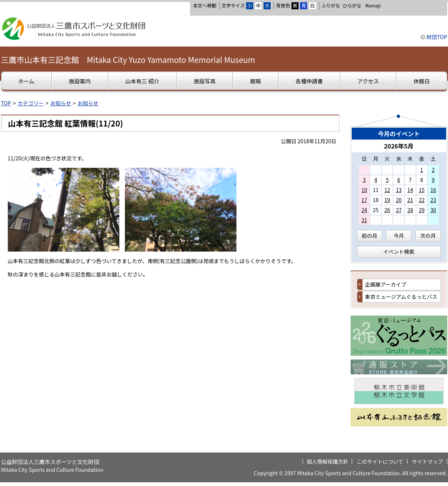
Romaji (373, 6)
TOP (6, 103)
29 (422, 210)
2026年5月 (399, 146)
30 (433, 210)
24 (364, 210)
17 (364, 200)
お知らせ (61, 103)
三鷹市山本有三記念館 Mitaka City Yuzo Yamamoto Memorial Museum (128, 60)
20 (399, 200)
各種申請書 (309, 81)
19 (387, 200)
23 (433, 200)
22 (422, 200)
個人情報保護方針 (328, 461)
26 (387, 210)
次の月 (428, 236)
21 (410, 200)
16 (433, 190)
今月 (399, 236)
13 (399, 190)
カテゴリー (31, 103)
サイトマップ (428, 461)
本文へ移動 (205, 5)
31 (364, 220)
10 (364, 190)
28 (410, 210)
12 (387, 190)
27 (399, 210)
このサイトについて (380, 461)
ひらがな (352, 6)
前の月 (370, 236)
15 (422, 190)
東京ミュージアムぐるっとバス (401, 297)
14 (410, 190)
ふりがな (331, 5)
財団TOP (437, 37)
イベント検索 (399, 252)
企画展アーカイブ (386, 284)
